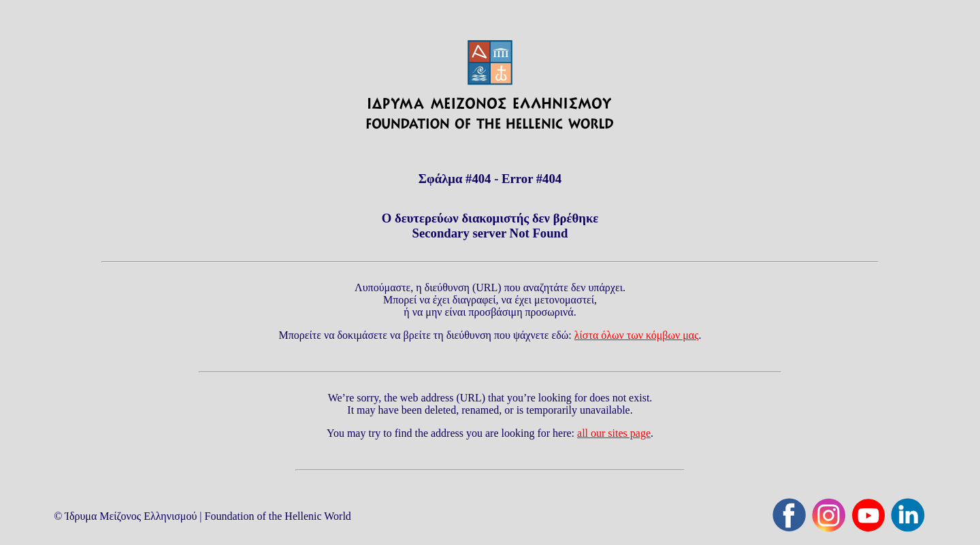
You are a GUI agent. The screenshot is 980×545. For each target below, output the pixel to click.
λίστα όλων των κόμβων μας (637, 335)
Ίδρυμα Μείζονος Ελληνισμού (131, 516)
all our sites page (614, 433)
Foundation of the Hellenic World (278, 516)
